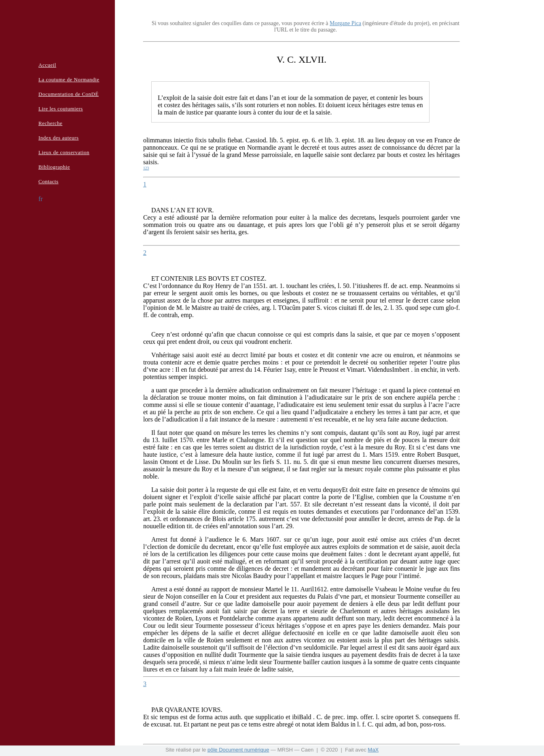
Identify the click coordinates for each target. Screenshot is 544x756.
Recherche (50, 123)
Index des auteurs (58, 138)
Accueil (47, 65)
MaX (373, 750)
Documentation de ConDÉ (69, 94)
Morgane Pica (345, 23)
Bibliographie (54, 167)
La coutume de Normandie (69, 79)
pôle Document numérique (238, 750)
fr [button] (41, 199)
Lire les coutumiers (61, 109)
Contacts (49, 181)
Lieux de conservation (64, 152)
